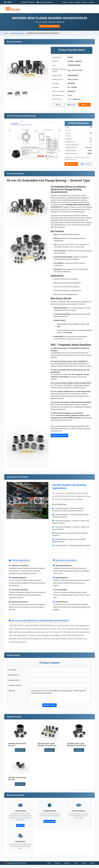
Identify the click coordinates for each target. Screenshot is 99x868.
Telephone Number (15, 687)
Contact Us (20, 828)
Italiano (91, 2)
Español (78, 2)
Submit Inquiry (50, 707)
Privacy (84, 866)
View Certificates (49, 824)
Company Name (14, 682)
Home (6, 33)
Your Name (13, 672)
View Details (20, 752)
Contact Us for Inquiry (59, 436)
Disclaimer (67, 866)
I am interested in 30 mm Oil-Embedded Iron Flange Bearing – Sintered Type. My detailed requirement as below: (60, 697)
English (65, 2)
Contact (92, 866)
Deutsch (71, 2)
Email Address (14, 677)
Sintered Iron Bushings (18, 33)
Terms (76, 866)
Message (12, 693)
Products (58, 866)
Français (85, 2)
